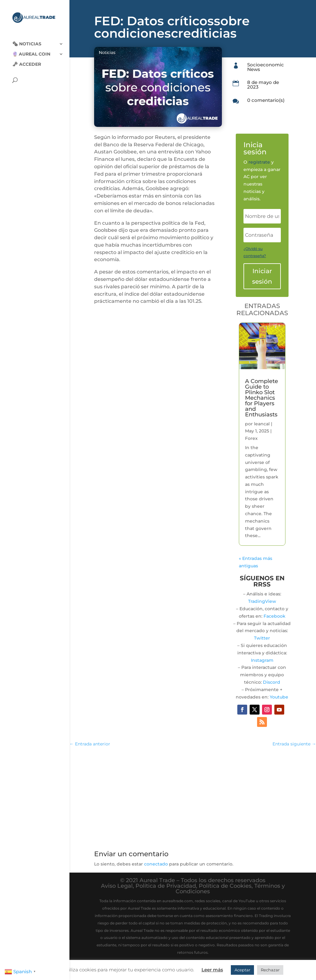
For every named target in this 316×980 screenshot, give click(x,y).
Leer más (212, 970)
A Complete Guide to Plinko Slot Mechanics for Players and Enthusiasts (262, 398)
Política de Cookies (225, 886)
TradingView (262, 601)
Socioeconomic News (266, 67)
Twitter (262, 638)
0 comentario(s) (266, 100)
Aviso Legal (117, 886)
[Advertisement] (193, 797)
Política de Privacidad (166, 886)
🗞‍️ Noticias (27, 40)
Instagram (262, 660)
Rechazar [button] (270, 970)
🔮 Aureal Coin (31, 50)
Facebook (274, 616)
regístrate (259, 162)
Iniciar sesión (262, 276)
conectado (156, 864)
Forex (251, 438)
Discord (272, 682)
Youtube (279, 697)
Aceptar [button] (242, 970)
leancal (262, 424)
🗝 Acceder (27, 60)
